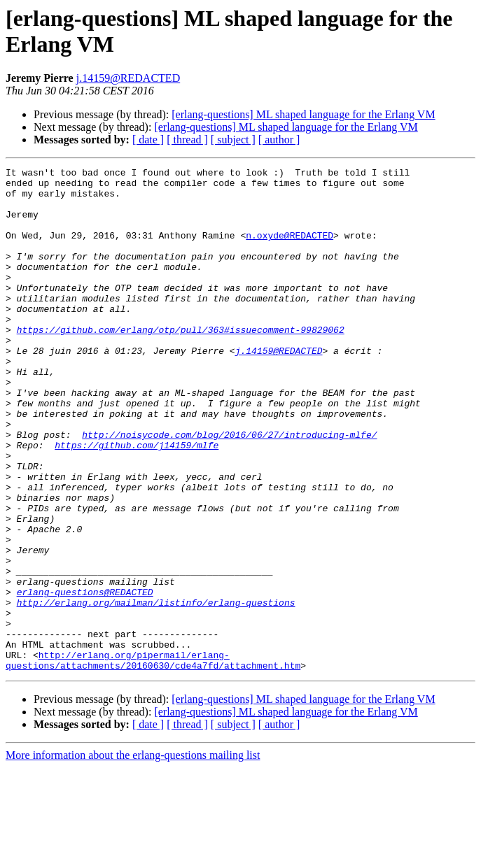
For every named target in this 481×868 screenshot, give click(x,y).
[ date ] (148, 140)
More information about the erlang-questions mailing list (133, 856)
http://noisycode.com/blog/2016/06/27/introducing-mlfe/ (229, 489)
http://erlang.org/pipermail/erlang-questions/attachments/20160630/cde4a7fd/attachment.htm (153, 760)
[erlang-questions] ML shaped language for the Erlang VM (303, 114)
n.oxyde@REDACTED (290, 250)
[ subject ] (233, 140)
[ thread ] (187, 140)
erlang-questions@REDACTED (85, 678)
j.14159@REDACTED (128, 78)
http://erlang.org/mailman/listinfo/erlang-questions (156, 690)
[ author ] (279, 140)
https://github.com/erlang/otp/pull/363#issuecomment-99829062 (181, 363)
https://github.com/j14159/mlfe (137, 501)
